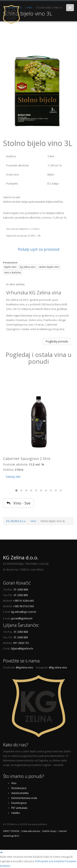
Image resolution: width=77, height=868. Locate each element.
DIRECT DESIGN (11, 831)
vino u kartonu (13, 272)
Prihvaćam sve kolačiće (50, 861)
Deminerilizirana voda (24, 798)
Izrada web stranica (31, 831)
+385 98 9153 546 (23, 606)
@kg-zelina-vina (58, 667)
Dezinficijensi (19, 803)
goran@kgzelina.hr (22, 618)
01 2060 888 (21, 589)
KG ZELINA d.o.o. (16, 521)
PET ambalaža (19, 808)
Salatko (16, 813)
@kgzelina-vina (24, 667)
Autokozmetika (20, 793)
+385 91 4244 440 (23, 601)
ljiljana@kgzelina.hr (22, 648)
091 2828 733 (21, 643)
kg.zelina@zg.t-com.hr (24, 612)
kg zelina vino (28, 267)
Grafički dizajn (49, 831)
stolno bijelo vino (49, 267)
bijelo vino (10, 267)
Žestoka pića (19, 788)
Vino (33, 521)
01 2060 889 (21, 595)
